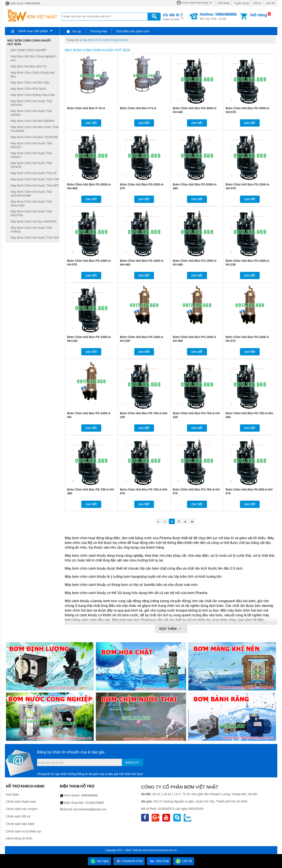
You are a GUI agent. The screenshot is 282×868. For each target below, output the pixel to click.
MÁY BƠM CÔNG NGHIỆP (29, 50)
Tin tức (74, 31)
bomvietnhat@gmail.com (90, 809)
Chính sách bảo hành (20, 824)
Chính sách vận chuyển (22, 809)
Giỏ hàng (258, 15)
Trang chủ (73, 40)
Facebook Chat (129, 861)
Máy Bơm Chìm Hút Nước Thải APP (35, 186)
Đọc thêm (171, 629)
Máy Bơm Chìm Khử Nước (29, 89)
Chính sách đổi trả (18, 816)
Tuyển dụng (241, 3)
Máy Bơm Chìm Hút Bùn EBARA (33, 121)
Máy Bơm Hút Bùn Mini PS (29, 66)
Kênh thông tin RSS (19, 838)
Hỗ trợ (257, 3)
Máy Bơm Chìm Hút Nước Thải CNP (35, 179)
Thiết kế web (139, 850)
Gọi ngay (100, 861)
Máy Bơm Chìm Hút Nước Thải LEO (35, 238)
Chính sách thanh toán (21, 802)
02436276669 (95, 803)
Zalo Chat (159, 861)
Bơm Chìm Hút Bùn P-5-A (138, 108)
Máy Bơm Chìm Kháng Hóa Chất (33, 95)
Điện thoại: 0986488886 (23, 3)
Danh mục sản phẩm (33, 31)
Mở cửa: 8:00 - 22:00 (218, 16)
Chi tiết (91, 123)
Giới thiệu (224, 3)
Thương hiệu (99, 31)
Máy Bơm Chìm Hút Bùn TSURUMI (34, 137)
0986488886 (89, 795)
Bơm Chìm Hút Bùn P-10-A (86, 108)
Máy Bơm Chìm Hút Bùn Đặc (30, 82)
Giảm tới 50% (173, 17)
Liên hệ (270, 3)
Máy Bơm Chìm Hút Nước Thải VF (34, 173)
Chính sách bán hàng (195, 3)
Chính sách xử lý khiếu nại (24, 831)
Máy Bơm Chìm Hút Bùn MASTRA (34, 221)
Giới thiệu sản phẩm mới (133, 31)
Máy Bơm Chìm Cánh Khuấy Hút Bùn (105, 40)
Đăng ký (132, 763)
